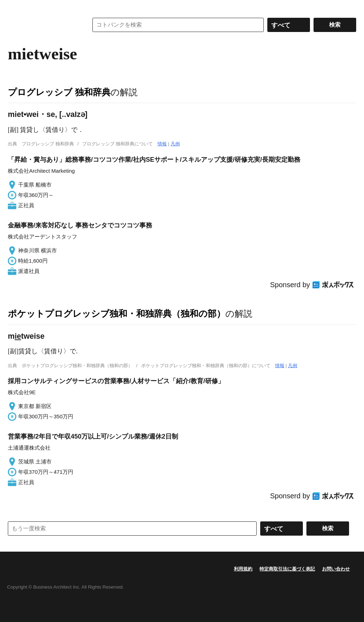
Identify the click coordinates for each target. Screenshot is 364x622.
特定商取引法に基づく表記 (287, 569)
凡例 (175, 144)
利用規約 (243, 569)
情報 (162, 144)
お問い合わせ (336, 569)
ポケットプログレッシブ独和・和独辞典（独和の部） (117, 313)
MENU (15, 7)
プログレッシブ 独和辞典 (59, 92)
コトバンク (43, 25)
